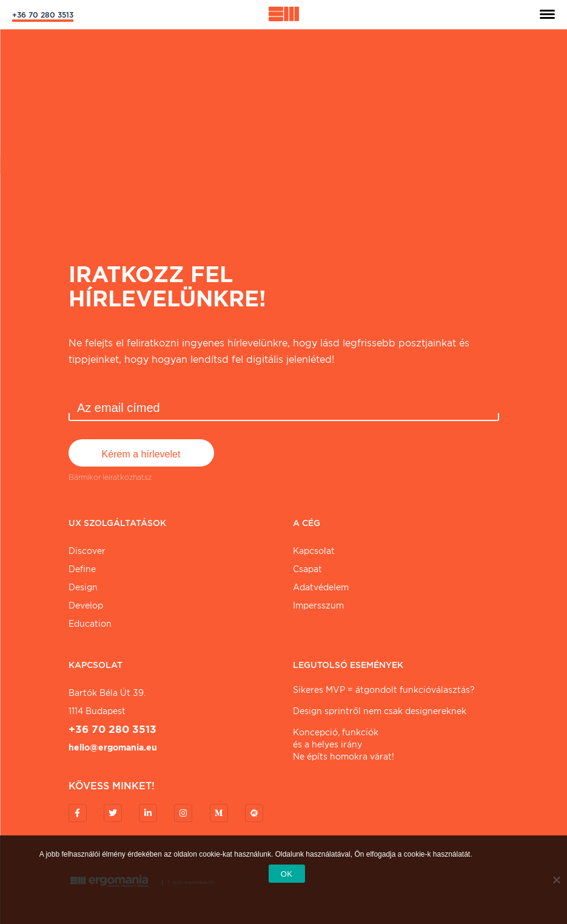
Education (90, 624)
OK (287, 874)
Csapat (307, 569)
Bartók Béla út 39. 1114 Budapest (107, 702)
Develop (86, 605)
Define (82, 569)
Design (83, 587)
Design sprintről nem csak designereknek (380, 711)
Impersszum (318, 605)
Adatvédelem (321, 587)
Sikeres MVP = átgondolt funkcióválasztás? (384, 690)
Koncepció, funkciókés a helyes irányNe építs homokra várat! (344, 744)
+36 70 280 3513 (43, 15)
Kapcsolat (314, 551)
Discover (87, 551)
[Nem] (556, 880)
